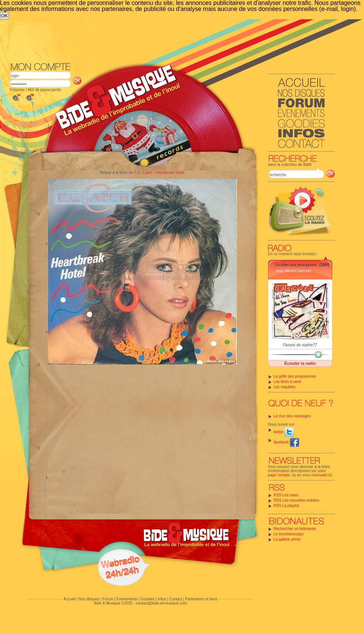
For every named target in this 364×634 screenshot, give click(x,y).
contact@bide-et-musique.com (162, 603)
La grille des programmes (295, 376)
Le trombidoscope (289, 534)
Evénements (127, 599)
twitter (284, 432)
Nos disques (89, 599)
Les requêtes (285, 387)
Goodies (147, 599)
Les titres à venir (288, 382)
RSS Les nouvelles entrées (297, 500)
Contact (175, 599)
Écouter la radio (300, 363)
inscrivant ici (322, 475)
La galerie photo (287, 539)
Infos (162, 599)
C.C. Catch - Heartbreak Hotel (159, 173)
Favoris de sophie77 (300, 345)
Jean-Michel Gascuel (293, 271)
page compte (279, 475)
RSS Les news (286, 495)
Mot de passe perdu (44, 90)
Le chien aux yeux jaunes (296, 265)
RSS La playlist (287, 506)
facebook (286, 442)
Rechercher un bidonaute (295, 529)
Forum (108, 599)
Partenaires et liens (201, 599)
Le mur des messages (292, 416)
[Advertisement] (120, 76)
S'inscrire (17, 90)
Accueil (69, 599)
